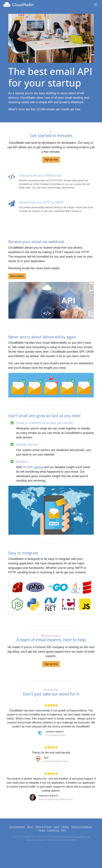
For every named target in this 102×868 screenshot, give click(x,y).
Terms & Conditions (81, 827)
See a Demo (17, 276)
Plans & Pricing (43, 827)
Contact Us (53, 830)
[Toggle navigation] (96, 5)
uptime (38, 467)
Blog (63, 830)
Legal (56, 827)
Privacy (65, 827)
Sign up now (51, 160)
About (30, 827)
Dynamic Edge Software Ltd (76, 837)
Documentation (17, 827)
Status (42, 830)
